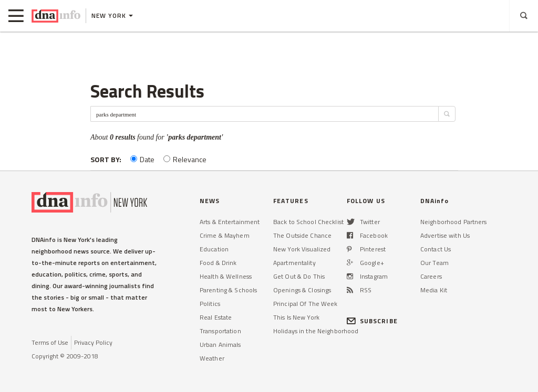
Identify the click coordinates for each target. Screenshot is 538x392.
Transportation (220, 331)
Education (214, 249)
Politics (210, 304)
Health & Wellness (226, 276)
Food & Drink (218, 263)
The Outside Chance (302, 235)
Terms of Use (50, 342)
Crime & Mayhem (225, 235)
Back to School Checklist (308, 222)
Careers (431, 276)
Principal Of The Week (306, 304)
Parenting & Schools (228, 290)
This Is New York (296, 317)
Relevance (185, 159)
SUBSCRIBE (372, 321)
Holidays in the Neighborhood (316, 331)
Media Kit (434, 290)
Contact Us (436, 249)
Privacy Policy (93, 342)
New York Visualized (302, 249)
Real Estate (216, 317)
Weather (212, 358)
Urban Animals (220, 345)
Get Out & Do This (299, 276)
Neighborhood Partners (454, 222)
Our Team (434, 263)
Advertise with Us (445, 235)
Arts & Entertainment (230, 222)
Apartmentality (294, 263)
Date (142, 159)
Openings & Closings (302, 290)
